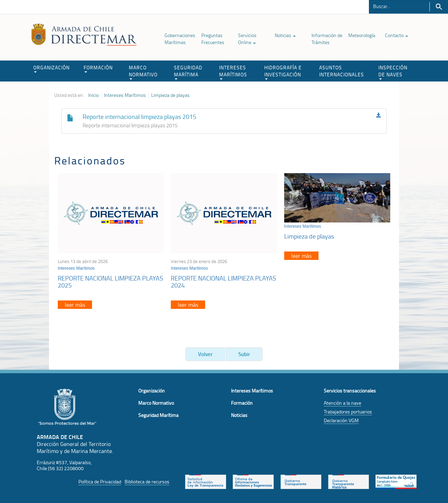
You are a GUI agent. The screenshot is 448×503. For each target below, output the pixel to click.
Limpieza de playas (170, 95)
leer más (75, 305)
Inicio (93, 95)
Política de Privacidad (100, 481)
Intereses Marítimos (125, 95)
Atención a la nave (342, 403)
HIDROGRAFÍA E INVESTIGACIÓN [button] (283, 72)
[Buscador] (399, 6)
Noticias (285, 35)
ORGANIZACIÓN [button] (51, 68)
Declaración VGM (341, 420)
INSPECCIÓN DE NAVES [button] (393, 72)
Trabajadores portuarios (348, 412)
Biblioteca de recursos (147, 481)
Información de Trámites (327, 39)
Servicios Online (247, 39)
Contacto (397, 35)
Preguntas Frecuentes (213, 39)
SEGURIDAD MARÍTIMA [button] (188, 72)
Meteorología (362, 35)
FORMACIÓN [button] (98, 68)
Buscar (439, 7)
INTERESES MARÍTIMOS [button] (233, 72)
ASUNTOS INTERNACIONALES (342, 71)
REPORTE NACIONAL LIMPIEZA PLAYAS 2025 (110, 282)
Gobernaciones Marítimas (180, 39)
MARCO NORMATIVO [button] (143, 72)
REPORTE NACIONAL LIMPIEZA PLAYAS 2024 (223, 282)
